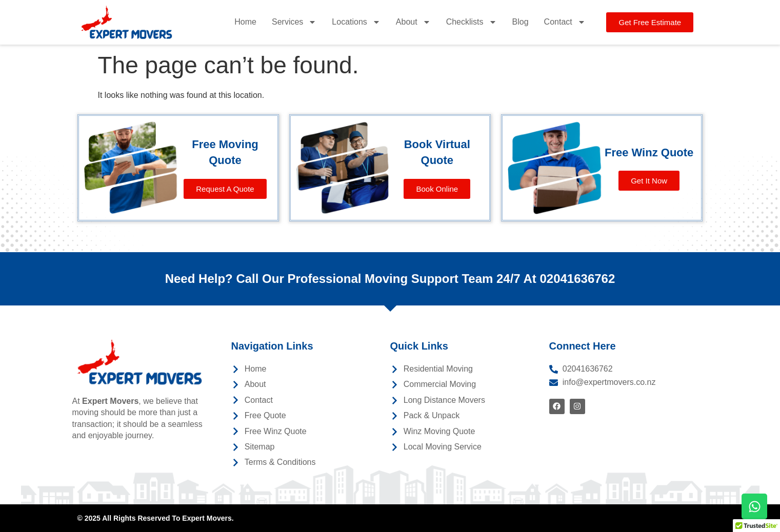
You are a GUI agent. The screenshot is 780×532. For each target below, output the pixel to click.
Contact (565, 22)
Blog (521, 22)
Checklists (472, 22)
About (413, 22)
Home (245, 22)
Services (294, 22)
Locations (356, 22)
